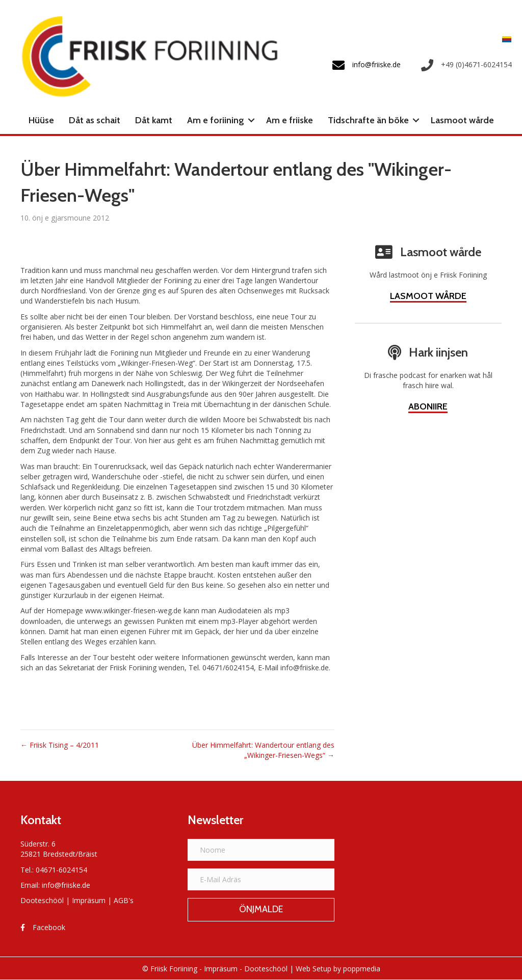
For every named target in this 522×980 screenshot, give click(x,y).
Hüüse (41, 120)
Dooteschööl (42, 900)
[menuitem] (504, 38)
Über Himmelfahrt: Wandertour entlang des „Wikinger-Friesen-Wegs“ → (263, 750)
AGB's (124, 900)
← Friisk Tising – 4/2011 (60, 745)
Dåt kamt (154, 120)
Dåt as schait (95, 120)
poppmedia (362, 969)
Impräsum (89, 900)
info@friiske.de (66, 885)
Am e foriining (216, 120)
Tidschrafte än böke (368, 120)
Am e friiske (290, 120)
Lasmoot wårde (462, 120)
